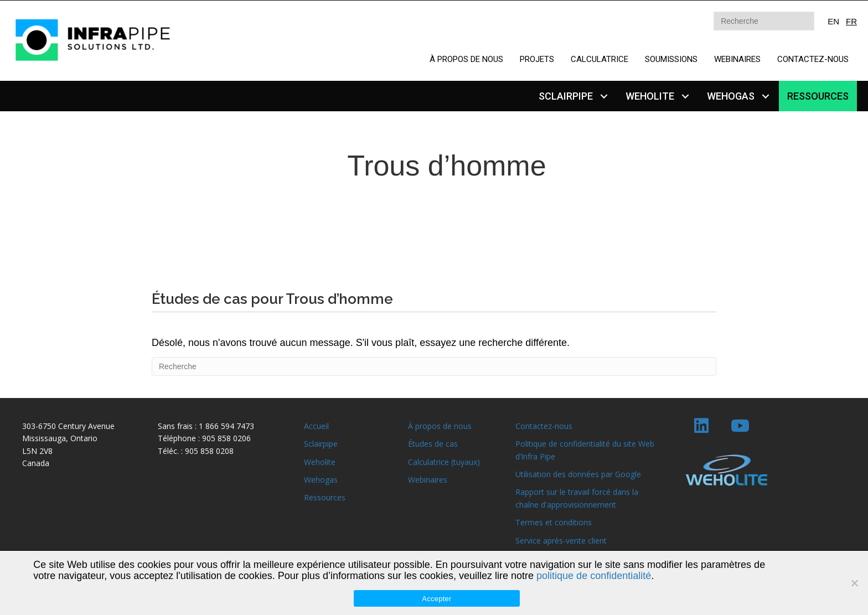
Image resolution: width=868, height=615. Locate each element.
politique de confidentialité (594, 576)
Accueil (316, 426)
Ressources (325, 497)
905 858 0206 (226, 438)
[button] (604, 96)
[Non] (854, 583)
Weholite (320, 462)
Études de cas (433, 444)
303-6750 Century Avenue (68, 426)
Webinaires (428, 480)
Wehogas (321, 480)
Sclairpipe (321, 444)
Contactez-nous (544, 426)
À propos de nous (440, 426)
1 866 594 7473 (226, 426)
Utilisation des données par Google (578, 474)
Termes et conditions (554, 522)
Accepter (436, 599)
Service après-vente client (561, 541)
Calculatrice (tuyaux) (444, 462)
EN (833, 21)
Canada (36, 463)
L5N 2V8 (37, 451)
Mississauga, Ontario (60, 438)
